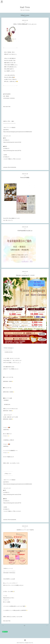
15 (25, 625)
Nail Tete (25, 7)
